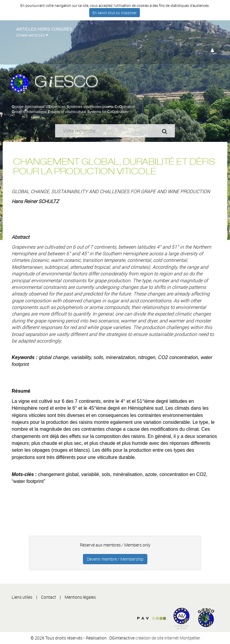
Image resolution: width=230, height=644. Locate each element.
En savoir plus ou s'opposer (115, 13)
